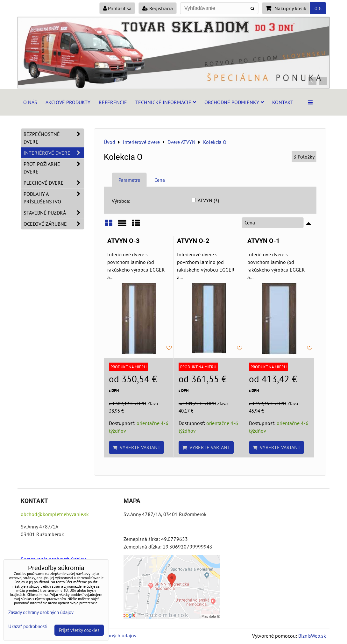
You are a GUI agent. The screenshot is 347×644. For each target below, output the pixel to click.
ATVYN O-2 (193, 241)
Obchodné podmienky (234, 102)
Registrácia (158, 8)
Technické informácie (166, 102)
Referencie (113, 102)
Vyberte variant (136, 447)
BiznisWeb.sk (312, 636)
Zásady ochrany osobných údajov (41, 612)
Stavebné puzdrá (54, 213)
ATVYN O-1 (263, 241)
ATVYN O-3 (123, 241)
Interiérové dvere (54, 153)
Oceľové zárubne (54, 224)
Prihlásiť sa (117, 8)
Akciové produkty (68, 102)
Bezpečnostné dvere (54, 138)
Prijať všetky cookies (79, 630)
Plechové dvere (54, 183)
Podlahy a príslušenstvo (54, 198)
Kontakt (283, 102)
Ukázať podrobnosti (28, 627)
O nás (30, 102)
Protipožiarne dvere (54, 168)
